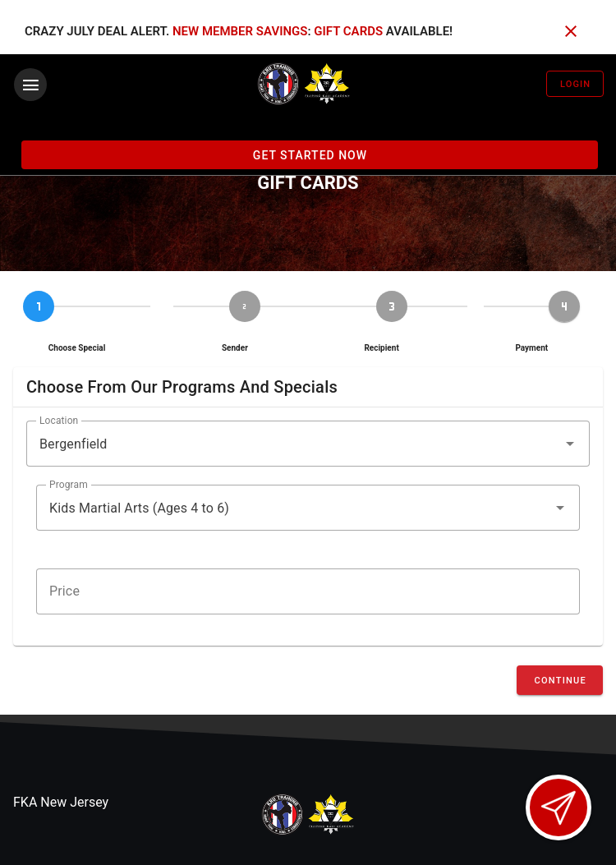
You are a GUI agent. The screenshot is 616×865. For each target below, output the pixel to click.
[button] (308, 444)
